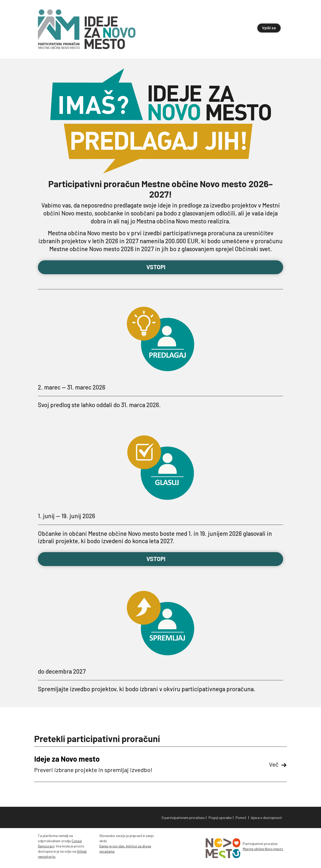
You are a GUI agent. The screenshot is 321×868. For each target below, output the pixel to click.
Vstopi (161, 267)
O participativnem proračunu (183, 818)
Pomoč (241, 818)
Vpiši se (269, 28)
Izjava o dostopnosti (266, 818)
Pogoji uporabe (220, 818)
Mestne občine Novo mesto (263, 849)
